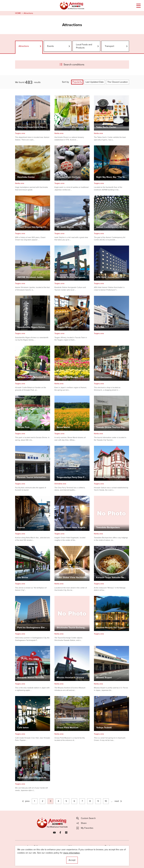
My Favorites (85, 828)
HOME (18, 13)
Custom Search (86, 818)
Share (82, 823)
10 (106, 801)
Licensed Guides (54, 860)
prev (26, 801)
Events (59, 46)
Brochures (110, 846)
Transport (116, 46)
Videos (72, 846)
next (118, 801)
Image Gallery (34, 846)
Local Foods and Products (88, 46)
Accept (72, 860)
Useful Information (89, 860)
